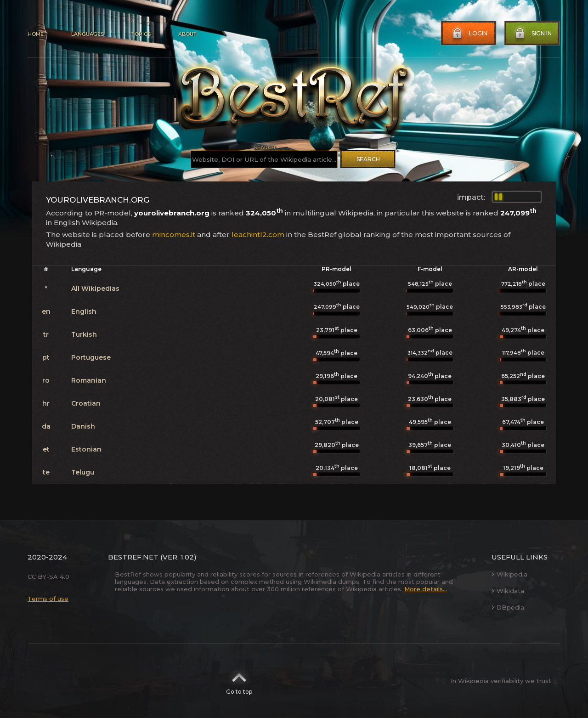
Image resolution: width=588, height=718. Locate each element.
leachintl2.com (258, 235)
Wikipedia (509, 574)
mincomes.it (174, 235)
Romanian (89, 380)
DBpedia (508, 607)
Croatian (86, 403)
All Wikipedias (95, 288)
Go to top (239, 681)
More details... (426, 589)
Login (469, 34)
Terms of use (48, 599)
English (84, 311)
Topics (141, 34)
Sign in (532, 34)
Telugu (83, 472)
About (187, 34)
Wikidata (508, 591)
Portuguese (91, 357)
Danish (83, 426)
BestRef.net (133, 557)
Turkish (84, 334)
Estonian (86, 449)
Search (368, 159)
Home (36, 34)
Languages (88, 34)
